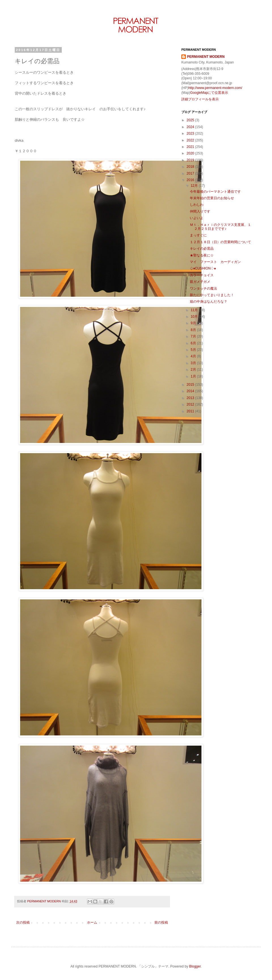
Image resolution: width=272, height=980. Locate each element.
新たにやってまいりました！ (212, 295)
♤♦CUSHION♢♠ (203, 268)
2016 (191, 180)
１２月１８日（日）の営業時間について (220, 242)
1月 (194, 376)
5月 (194, 350)
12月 (195, 186)
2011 (191, 411)
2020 (191, 153)
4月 (194, 356)
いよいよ (197, 218)
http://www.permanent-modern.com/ (215, 88)
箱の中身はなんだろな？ (209, 302)
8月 (194, 330)
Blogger (195, 966)
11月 (195, 310)
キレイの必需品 (202, 249)
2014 (191, 391)
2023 (191, 133)
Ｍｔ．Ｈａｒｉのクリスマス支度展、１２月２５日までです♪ (220, 227)
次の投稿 (23, 922)
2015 (191, 385)
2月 (194, 370)
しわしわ (197, 205)
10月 (195, 317)
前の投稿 (161, 922)
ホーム (92, 922)
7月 (194, 336)
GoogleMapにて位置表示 (209, 93)
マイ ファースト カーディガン (215, 262)
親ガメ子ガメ (200, 282)
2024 (191, 127)
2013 (191, 398)
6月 (194, 343)
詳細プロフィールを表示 (200, 99)
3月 (194, 363)
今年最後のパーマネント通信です (215, 192)
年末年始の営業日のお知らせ (212, 198)
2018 (191, 167)
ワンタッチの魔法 (203, 289)
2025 (191, 120)
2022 (191, 140)
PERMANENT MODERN (206, 57)
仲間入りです (200, 211)
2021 (191, 147)
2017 (191, 173)
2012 (191, 404)
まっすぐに (198, 235)
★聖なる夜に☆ (202, 255)
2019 (191, 160)
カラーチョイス (202, 275)
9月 (194, 323)
